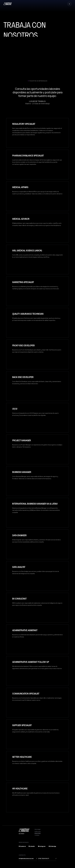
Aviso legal (37, 829)
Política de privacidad (37, 832)
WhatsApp (53, 846)
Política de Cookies (37, 834)
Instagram (42, 846)
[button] (69, 4)
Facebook (23, 846)
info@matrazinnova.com (26, 858)
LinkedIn (32, 846)
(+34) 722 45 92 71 (44, 858)
